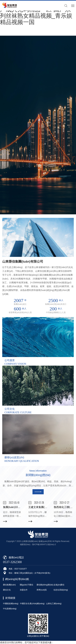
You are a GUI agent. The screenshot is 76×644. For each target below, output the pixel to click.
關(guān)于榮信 (26, 585)
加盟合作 (24, 590)
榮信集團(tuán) (9, 585)
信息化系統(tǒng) (61, 590)
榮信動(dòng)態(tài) (45, 585)
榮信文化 (7, 590)
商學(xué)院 (42, 590)
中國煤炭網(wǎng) (11, 604)
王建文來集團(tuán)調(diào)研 (45, 507)
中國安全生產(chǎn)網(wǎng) (32, 604)
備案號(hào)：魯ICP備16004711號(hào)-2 (38, 544)
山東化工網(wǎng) (54, 604)
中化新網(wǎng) (10, 609)
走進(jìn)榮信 (59, 585)
